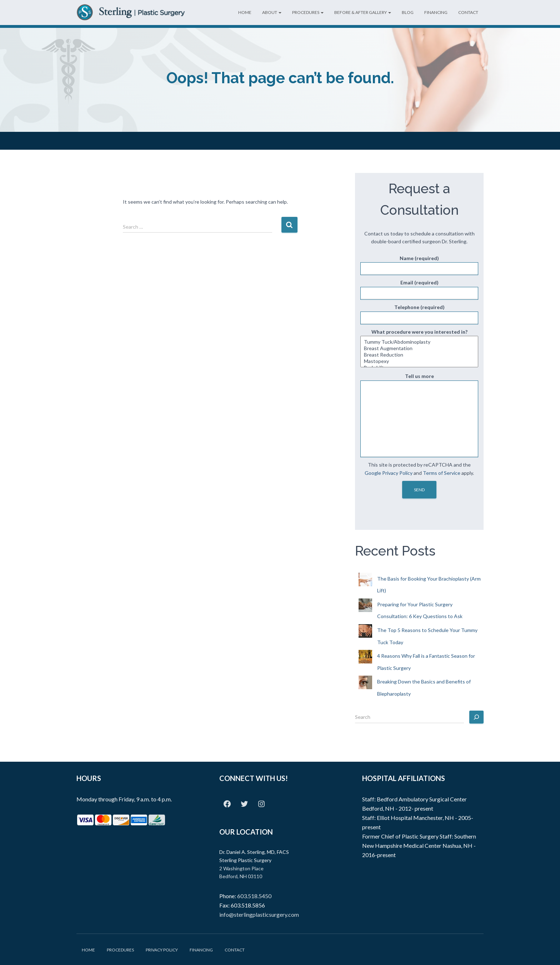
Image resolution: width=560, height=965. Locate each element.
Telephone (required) (419, 314)
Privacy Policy (162, 950)
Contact (468, 12)
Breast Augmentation (419, 348)
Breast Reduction (419, 355)
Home (245, 12)
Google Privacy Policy (389, 473)
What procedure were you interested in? (419, 348)
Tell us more (419, 415)
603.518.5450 (254, 896)
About (272, 12)
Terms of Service (442, 473)
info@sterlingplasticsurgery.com (259, 914)
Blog (408, 12)
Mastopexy (419, 361)
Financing (436, 12)
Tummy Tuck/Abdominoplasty (419, 342)
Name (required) (419, 265)
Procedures (308, 12)
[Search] (476, 717)
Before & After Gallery (363, 12)
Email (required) (419, 290)
